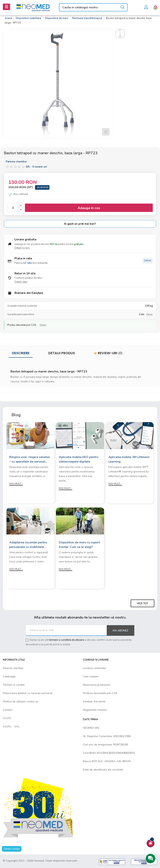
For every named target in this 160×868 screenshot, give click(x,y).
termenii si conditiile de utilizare (66, 640)
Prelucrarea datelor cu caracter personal (28, 693)
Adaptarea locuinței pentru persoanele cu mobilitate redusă (28, 545)
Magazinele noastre (95, 710)
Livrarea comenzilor (95, 668)
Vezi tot (142, 603)
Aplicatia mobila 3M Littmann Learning (129, 459)
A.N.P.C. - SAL (11, 727)
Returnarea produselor (97, 685)
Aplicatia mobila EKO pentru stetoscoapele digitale (79, 459)
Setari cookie (12, 849)
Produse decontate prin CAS (100, 693)
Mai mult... (16, 484)
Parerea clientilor (13, 668)
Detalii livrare (22, 248)
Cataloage (9, 676)
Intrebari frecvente (94, 702)
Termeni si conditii (14, 685)
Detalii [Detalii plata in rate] (148, 261)
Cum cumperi (91, 676)
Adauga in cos (89, 208)
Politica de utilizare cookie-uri (21, 702)
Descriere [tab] (21, 353)
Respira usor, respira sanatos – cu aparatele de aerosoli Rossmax (30, 459)
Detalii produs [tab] (62, 353)
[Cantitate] (13, 208)
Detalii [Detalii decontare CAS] (43, 325)
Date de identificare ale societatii (103, 770)
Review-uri (108, 353)
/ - (36, 167)
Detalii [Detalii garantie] (150, 314)
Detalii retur (21, 282)
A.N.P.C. (7, 718)
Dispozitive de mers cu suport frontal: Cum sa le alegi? (79, 545)
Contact (8, 710)
